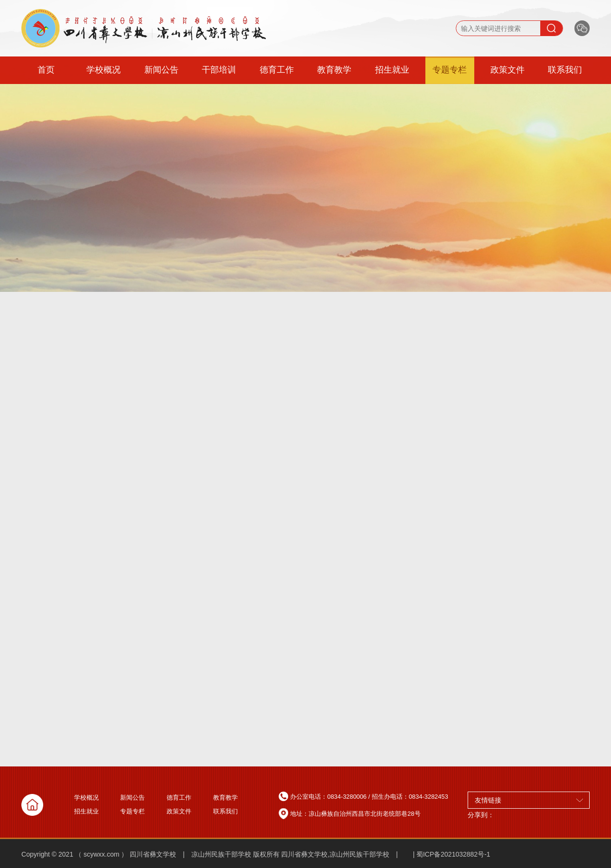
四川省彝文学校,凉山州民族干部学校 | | (348, 854)
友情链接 (529, 800)
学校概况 (103, 70)
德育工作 (277, 70)
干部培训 (219, 70)
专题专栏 (450, 70)
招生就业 (392, 70)
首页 (46, 70)
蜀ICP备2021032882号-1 (453, 854)
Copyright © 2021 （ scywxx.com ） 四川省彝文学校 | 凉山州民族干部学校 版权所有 (150, 854)
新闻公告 (161, 70)
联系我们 (565, 70)
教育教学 (334, 70)
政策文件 (508, 70)
